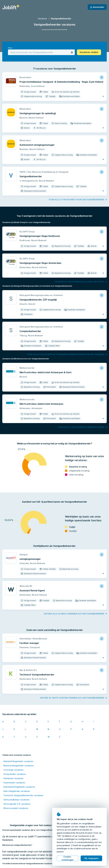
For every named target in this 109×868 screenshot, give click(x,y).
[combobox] (41, 52)
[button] (72, 52)
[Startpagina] (11, 7)
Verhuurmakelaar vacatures (16, 800)
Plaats (10, 48)
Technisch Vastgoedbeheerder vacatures (23, 795)
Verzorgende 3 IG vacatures (17, 804)
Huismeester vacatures (14, 783)
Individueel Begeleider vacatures (19, 787)
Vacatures (42, 19)
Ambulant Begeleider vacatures (18, 761)
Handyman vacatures (13, 778)
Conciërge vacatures (13, 770)
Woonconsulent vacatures (16, 808)
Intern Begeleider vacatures (17, 791)
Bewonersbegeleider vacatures (19, 766)
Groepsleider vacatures (15, 774)
